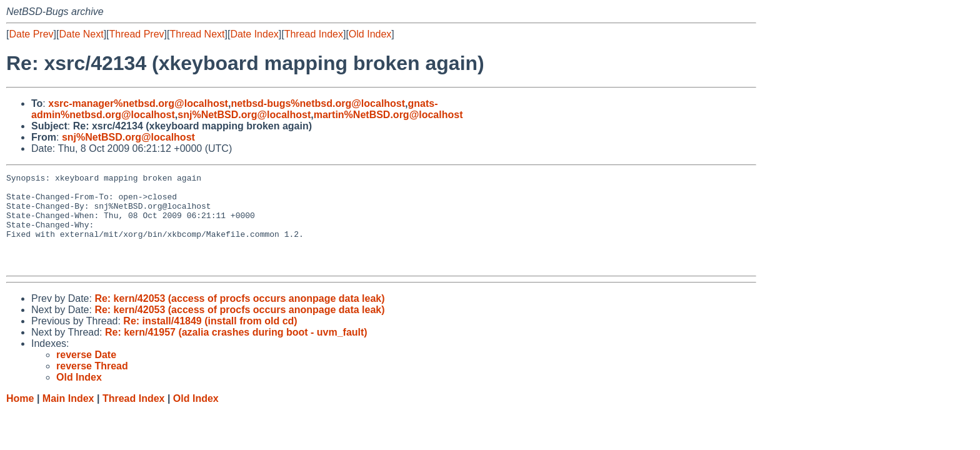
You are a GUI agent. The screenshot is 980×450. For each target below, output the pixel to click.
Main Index (68, 417)
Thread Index (314, 34)
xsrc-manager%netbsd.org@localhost (138, 103)
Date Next (81, 34)
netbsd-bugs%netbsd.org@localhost (318, 103)
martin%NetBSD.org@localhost (388, 115)
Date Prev (31, 34)
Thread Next (197, 34)
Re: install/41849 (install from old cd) (210, 340)
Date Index (254, 34)
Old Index (370, 34)
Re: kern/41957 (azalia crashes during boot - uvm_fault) (236, 351)
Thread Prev (137, 34)
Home (20, 417)
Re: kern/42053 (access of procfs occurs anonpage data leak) (239, 317)
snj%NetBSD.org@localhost (244, 115)
